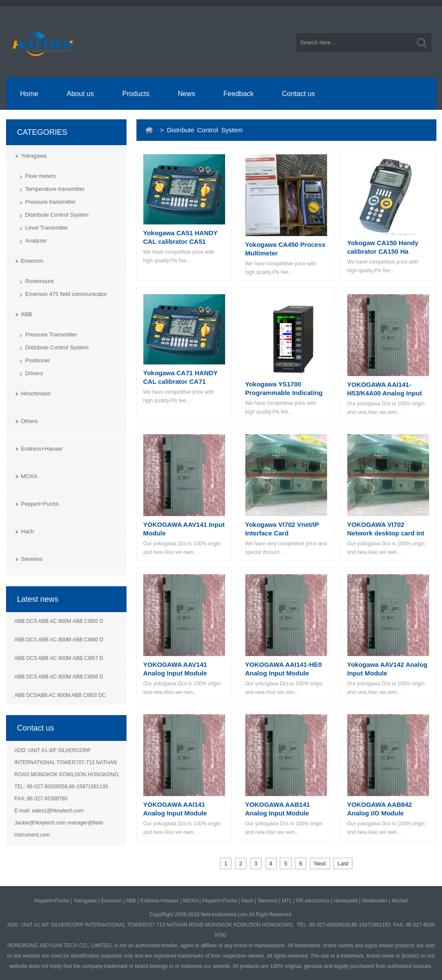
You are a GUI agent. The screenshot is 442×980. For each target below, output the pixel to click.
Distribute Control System (57, 215)
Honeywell (345, 901)
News (186, 94)
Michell (400, 901)
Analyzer (36, 241)
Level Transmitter (47, 228)
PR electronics (313, 901)
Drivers (34, 373)
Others (29, 421)
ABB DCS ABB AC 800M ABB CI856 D (59, 677)
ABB (27, 314)
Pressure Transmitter (51, 334)
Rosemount (40, 281)
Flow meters (41, 176)
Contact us (298, 94)
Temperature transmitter (55, 189)
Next (320, 863)
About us (80, 94)
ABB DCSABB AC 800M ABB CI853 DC (60, 695)
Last (343, 863)
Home (29, 94)
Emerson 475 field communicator (66, 294)
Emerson (32, 261)
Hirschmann (36, 394)
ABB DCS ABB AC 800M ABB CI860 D (59, 640)
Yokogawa (34, 156)
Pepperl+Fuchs (40, 504)
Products (136, 94)
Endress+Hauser (42, 449)
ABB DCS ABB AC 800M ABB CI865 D (59, 621)
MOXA (29, 476)
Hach (28, 531)
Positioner (38, 360)
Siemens (32, 559)
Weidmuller (375, 901)
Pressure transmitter (51, 202)
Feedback (238, 94)
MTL (287, 901)
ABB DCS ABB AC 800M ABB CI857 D (59, 658)
